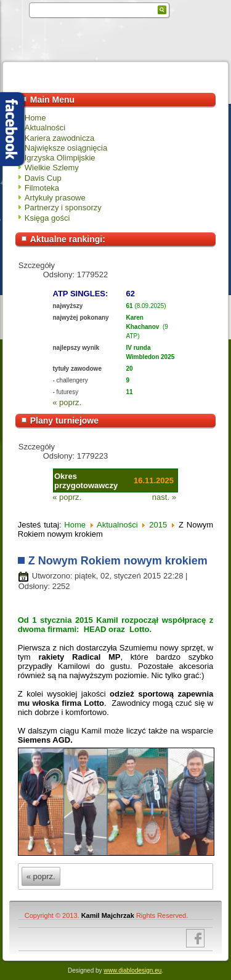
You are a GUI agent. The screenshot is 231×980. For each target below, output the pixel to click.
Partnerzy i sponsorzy (63, 207)
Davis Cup (43, 178)
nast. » (164, 497)
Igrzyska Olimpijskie (60, 158)
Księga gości (47, 218)
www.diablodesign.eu (132, 970)
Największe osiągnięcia (66, 148)
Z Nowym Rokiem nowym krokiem (118, 561)
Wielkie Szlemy (52, 168)
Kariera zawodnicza (59, 138)
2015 (158, 525)
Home (35, 118)
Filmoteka (42, 188)
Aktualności (45, 128)
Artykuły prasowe (55, 198)
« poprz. (67, 402)
